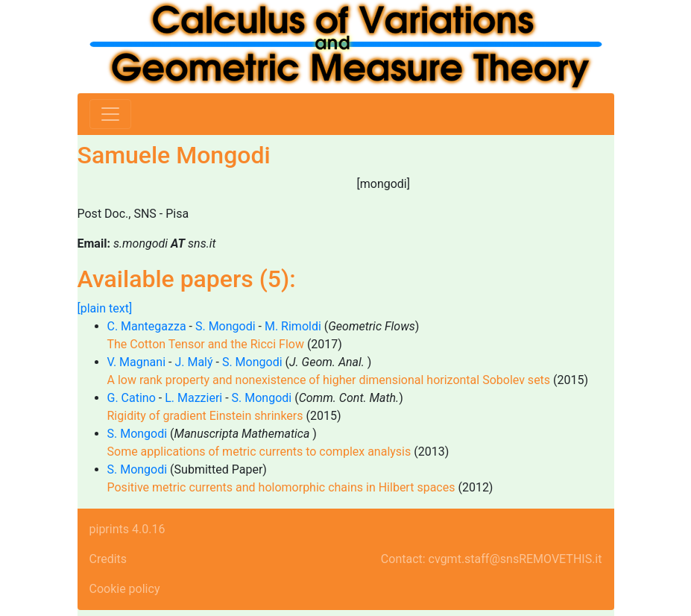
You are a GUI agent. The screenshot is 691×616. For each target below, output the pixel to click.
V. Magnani (137, 362)
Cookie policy (125, 589)
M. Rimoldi (293, 326)
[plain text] (105, 308)
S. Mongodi (225, 326)
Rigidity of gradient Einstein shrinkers (205, 416)
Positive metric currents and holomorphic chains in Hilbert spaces (281, 487)
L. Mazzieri (193, 398)
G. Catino (132, 398)
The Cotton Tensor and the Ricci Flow (206, 344)
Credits (108, 559)
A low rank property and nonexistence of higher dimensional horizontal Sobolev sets (329, 380)
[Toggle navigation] (110, 114)
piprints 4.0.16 (127, 529)
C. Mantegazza (147, 326)
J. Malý (193, 362)
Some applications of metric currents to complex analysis (259, 452)
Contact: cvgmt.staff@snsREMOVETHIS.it (492, 559)
